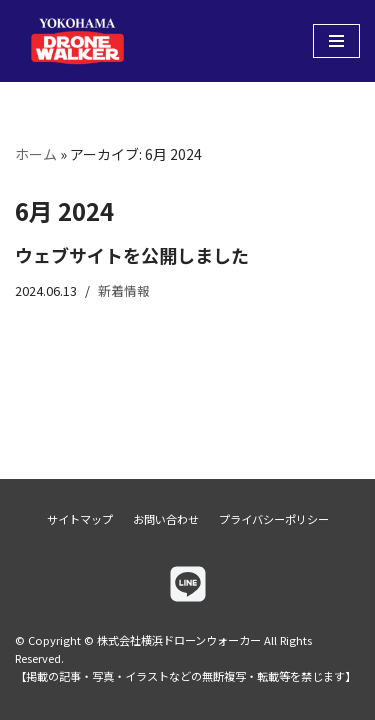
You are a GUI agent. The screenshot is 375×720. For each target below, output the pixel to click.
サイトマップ (80, 519)
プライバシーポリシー (274, 519)
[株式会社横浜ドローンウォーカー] (75, 41)
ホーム (36, 154)
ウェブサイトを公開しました (132, 255)
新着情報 (124, 290)
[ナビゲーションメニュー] (336, 41)
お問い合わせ (166, 519)
